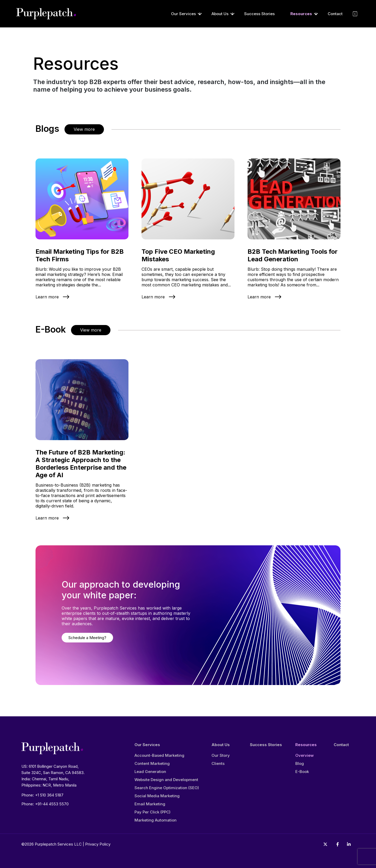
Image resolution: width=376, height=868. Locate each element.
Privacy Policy (98, 844)
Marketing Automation (155, 820)
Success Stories (259, 14)
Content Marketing (152, 763)
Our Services (183, 14)
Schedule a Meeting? (87, 638)
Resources (301, 14)
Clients (218, 763)
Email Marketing (150, 804)
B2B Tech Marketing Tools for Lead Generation (293, 255)
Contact (335, 14)
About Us (220, 14)
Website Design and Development (166, 780)
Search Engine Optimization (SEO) (167, 788)
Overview (304, 755)
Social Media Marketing (157, 796)
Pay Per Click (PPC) (152, 812)
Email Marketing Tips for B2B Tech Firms (80, 255)
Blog (300, 763)
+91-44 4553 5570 (52, 804)
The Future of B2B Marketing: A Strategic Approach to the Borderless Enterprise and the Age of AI (81, 464)
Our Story (221, 755)
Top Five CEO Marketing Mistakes (178, 255)
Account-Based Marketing (159, 755)
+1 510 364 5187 (49, 795)
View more (84, 129)
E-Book (302, 772)
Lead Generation (150, 772)
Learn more (47, 297)
